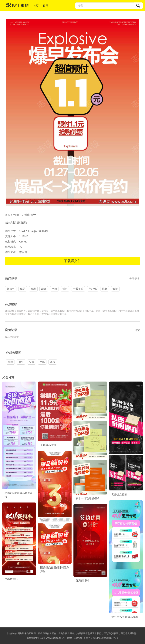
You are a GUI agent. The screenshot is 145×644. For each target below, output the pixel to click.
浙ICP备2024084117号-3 (105, 638)
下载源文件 (72, 261)
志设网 (23, 252)
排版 (10, 362)
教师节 (11, 289)
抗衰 (105, 289)
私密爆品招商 (119, 495)
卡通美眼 (78, 289)
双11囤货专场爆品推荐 (125, 617)
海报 (115, 289)
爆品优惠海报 (12, 337)
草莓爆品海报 (48, 445)
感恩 (23, 289)
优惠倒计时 (82, 581)
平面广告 (18, 215)
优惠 (42, 362)
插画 (65, 289)
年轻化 (93, 289)
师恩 (33, 289)
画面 (54, 289)
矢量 (32, 362)
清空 (137, 330)
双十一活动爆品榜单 (88, 498)
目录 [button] (46, 6)
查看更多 (135, 279)
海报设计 (31, 215)
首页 (36, 6)
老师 (44, 289)
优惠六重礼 (11, 579)
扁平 (21, 362)
